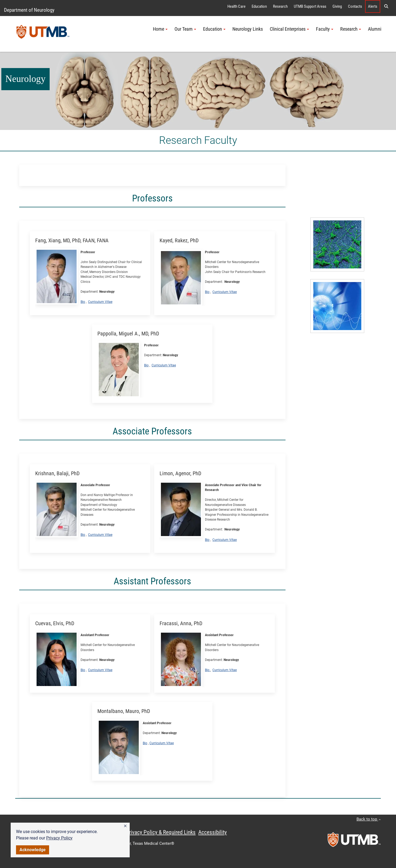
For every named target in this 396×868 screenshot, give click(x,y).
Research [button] (351, 29)
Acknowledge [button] (33, 850)
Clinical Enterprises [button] (289, 29)
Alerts (373, 6)
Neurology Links (248, 29)
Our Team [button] (185, 29)
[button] (125, 826)
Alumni (375, 29)
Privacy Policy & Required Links (161, 832)
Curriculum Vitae (100, 302)
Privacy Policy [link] (59, 838)
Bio (83, 302)
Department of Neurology (29, 10)
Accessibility (213, 832)
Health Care (236, 6)
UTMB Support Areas (310, 6)
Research (280, 6)
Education (259, 6)
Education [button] (214, 29)
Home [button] (160, 29)
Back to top (369, 819)
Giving (337, 6)
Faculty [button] (325, 29)
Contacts (355, 6)
